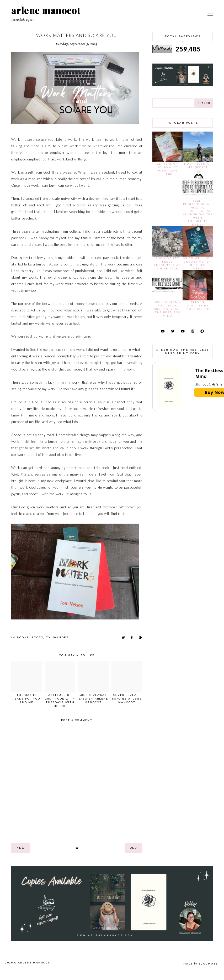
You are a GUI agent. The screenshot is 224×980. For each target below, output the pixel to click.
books (23, 637)
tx (48, 637)
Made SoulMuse (201, 964)
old (134, 848)
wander (61, 637)
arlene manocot (46, 10)
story (38, 637)
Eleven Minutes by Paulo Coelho (198, 306)
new (21, 848)
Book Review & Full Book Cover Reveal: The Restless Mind (167, 309)
